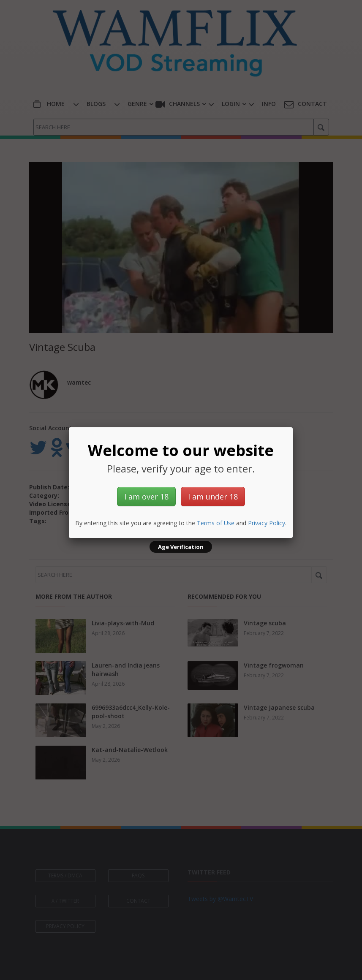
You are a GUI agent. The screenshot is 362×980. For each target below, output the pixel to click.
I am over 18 (146, 497)
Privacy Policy (267, 523)
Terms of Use (216, 523)
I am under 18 (213, 497)
